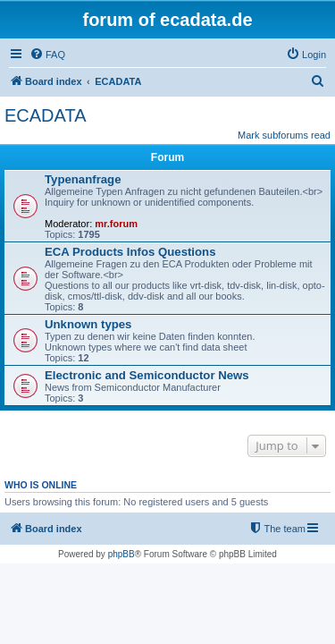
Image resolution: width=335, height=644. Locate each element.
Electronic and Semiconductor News (147, 375)
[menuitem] (47, 55)
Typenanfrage (83, 179)
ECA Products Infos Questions (130, 252)
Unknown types (88, 324)
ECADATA (46, 115)
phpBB (121, 554)
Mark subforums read (284, 135)
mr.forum (116, 224)
